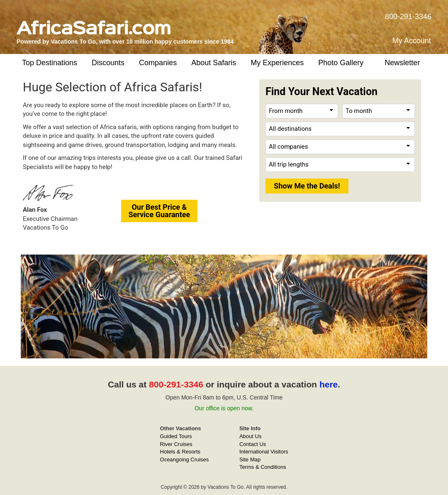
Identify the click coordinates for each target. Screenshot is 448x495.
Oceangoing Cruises (185, 459)
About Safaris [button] (214, 63)
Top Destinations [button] (50, 63)
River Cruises (176, 444)
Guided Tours (176, 436)
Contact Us (253, 444)
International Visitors (264, 452)
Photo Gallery (341, 63)
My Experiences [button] (277, 63)
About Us (250, 436)
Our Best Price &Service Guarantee (159, 211)
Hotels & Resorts (180, 452)
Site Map (250, 459)
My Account (412, 41)
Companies (158, 63)
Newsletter (402, 63)
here (329, 384)
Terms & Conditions (263, 467)
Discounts (108, 63)
